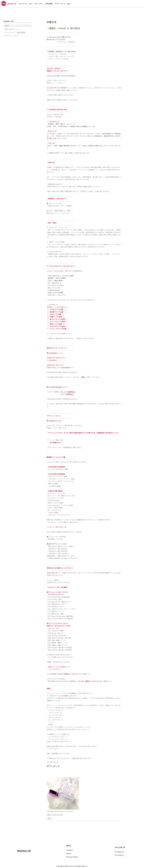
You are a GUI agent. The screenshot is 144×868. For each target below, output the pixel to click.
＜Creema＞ (53, 353)
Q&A (69, 4)
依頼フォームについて (56, 456)
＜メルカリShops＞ (55, 386)
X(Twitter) (119, 854)
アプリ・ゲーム (60, 4)
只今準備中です (55, 442)
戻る (50, 818)
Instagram (120, 851)
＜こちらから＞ (52, 360)
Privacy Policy (72, 856)
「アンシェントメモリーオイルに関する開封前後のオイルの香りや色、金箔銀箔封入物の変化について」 (82, 432)
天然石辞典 (49, 4)
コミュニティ (39, 4)
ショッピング (23, 4)
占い (31, 4)
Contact (70, 849)
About (69, 853)
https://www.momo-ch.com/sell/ (62, 811)
